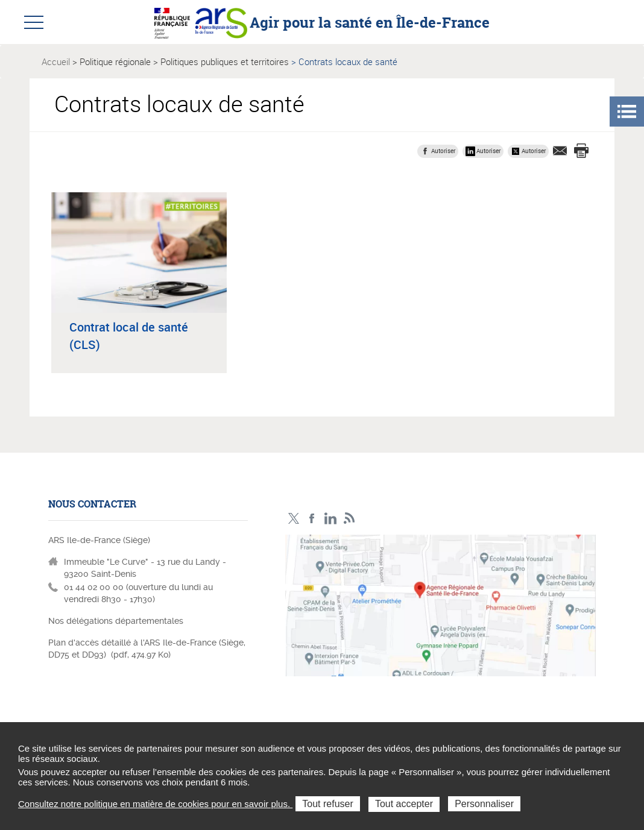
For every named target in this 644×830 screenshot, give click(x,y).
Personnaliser (484, 804)
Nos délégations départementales (116, 621)
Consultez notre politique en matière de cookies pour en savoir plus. (155, 804)
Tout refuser (327, 804)
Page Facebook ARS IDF (312, 519)
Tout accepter (404, 804)
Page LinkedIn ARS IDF (331, 519)
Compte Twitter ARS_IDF (293, 519)
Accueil (56, 61)
